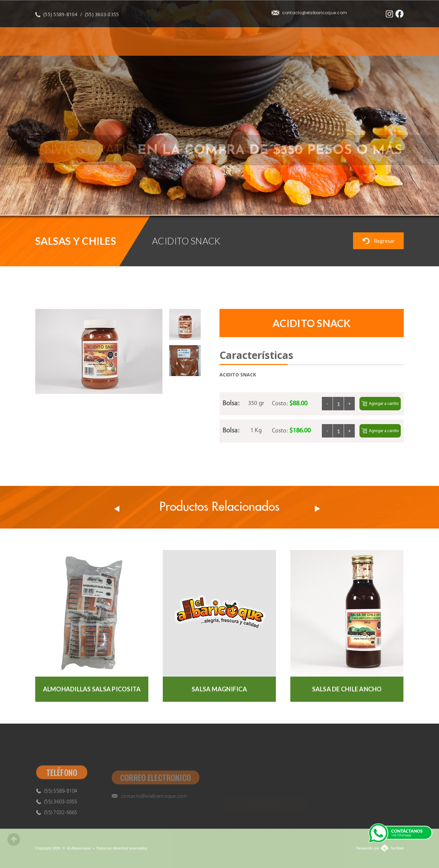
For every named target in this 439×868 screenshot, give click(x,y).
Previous (388, 199)
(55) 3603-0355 (102, 18)
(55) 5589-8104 (60, 18)
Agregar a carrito (380, 404)
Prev (117, 509)
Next (405, 199)
